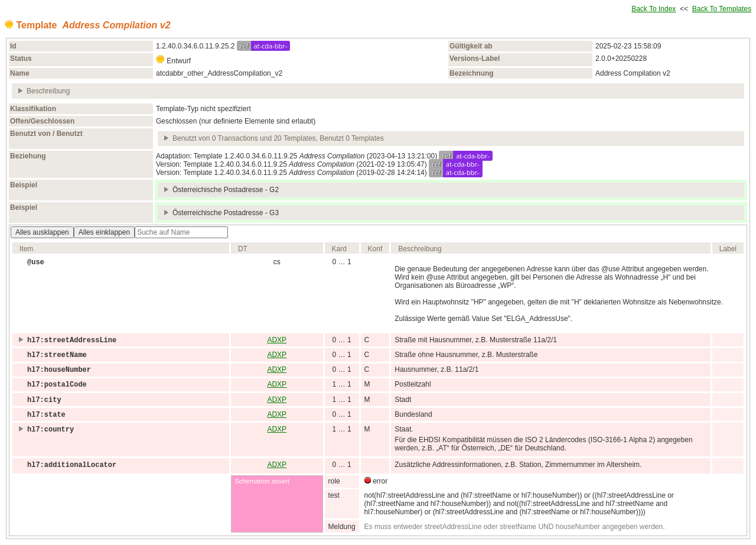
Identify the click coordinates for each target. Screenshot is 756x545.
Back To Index (654, 9)
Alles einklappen (104, 232)
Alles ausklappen (42, 232)
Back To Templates (722, 9)
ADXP (277, 340)
